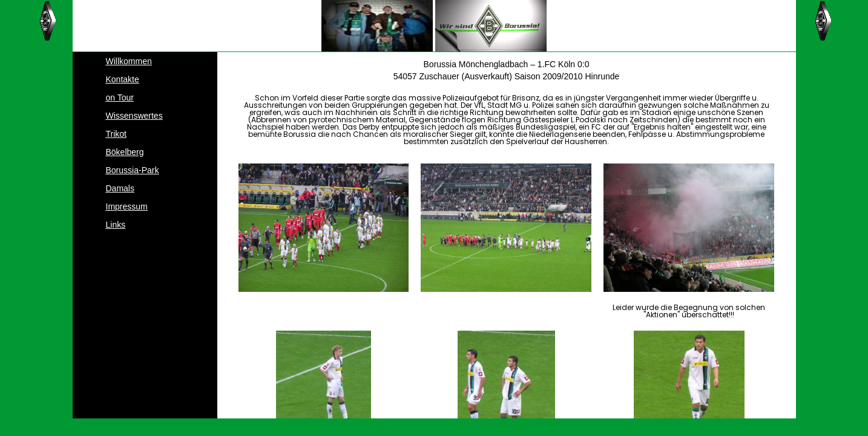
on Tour (120, 97)
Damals (120, 188)
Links (116, 225)
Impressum (127, 206)
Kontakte (123, 79)
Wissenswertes (134, 116)
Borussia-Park (133, 170)
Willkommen (129, 61)
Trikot (116, 134)
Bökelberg (125, 152)
